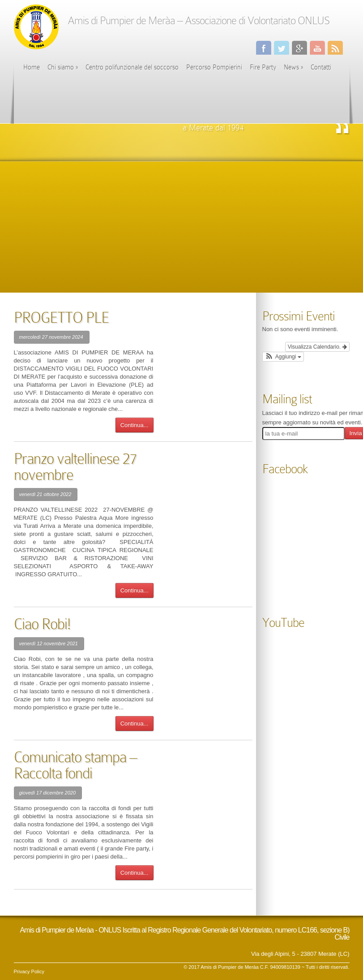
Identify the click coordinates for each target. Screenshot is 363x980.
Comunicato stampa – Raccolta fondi (75, 765)
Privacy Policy (29, 971)
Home (32, 67)
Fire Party (263, 67)
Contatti (321, 67)
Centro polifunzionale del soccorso (132, 67)
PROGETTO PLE (61, 317)
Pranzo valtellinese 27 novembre (75, 467)
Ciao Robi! (42, 624)
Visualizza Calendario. (317, 347)
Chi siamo (63, 67)
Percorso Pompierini (214, 67)
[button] (283, 357)
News (293, 67)
